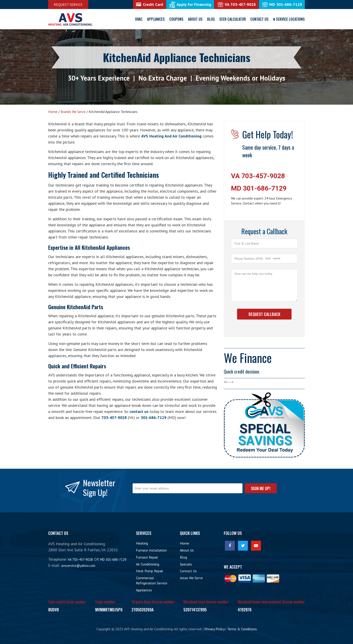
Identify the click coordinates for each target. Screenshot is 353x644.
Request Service (68, 5)
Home (184, 543)
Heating (142, 543)
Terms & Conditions (242, 629)
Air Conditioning (148, 564)
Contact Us (259, 19)
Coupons (176, 19)
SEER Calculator (233, 19)
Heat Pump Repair (150, 571)
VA (236, 5)
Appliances (156, 19)
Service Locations (289, 19)
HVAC (139, 19)
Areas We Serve (191, 578)
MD (282, 5)
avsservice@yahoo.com (78, 566)
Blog (211, 19)
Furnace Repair (147, 557)
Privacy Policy (214, 629)
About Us (195, 19)
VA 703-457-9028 (258, 176)
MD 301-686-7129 (259, 188)
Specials (186, 564)
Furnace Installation (151, 550)
